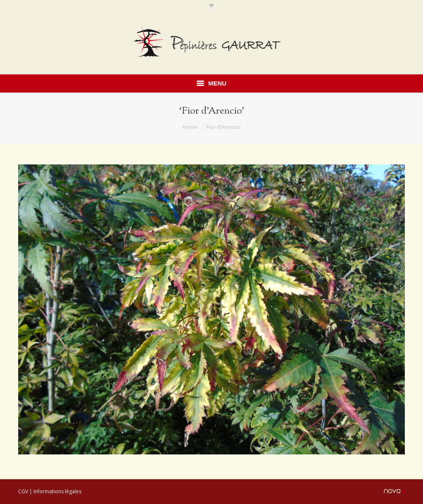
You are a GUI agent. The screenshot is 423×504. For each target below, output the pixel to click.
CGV (23, 491)
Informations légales (57, 491)
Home (190, 127)
